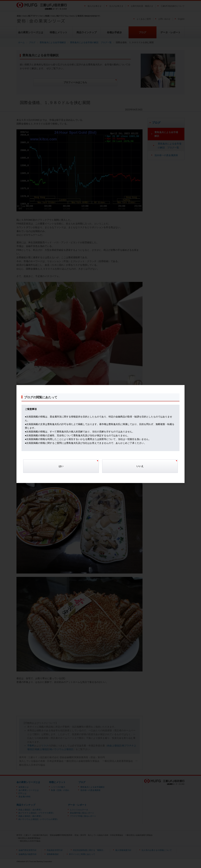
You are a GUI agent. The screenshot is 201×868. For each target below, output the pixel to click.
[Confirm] (61, 468)
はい (61, 466)
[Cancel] (140, 468)
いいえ (140, 466)
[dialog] (100, 434)
